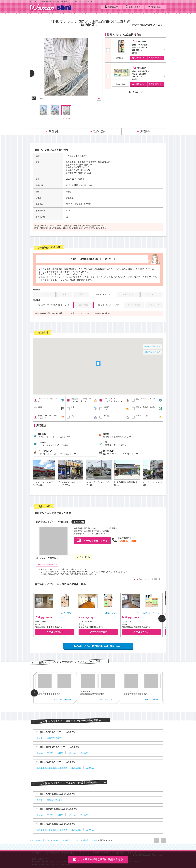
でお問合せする (92, 540)
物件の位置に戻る (152, 346)
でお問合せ (55, 632)
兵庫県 (86, 840)
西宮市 (95, 840)
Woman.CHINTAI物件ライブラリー (67, 840)
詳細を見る (121, 58)
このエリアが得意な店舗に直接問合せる (98, 859)
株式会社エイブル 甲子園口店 (148, 579)
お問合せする (138, 58)
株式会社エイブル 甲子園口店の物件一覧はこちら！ (98, 646)
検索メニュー (155, 7)
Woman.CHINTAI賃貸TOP (40, 840)
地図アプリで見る (152, 352)
